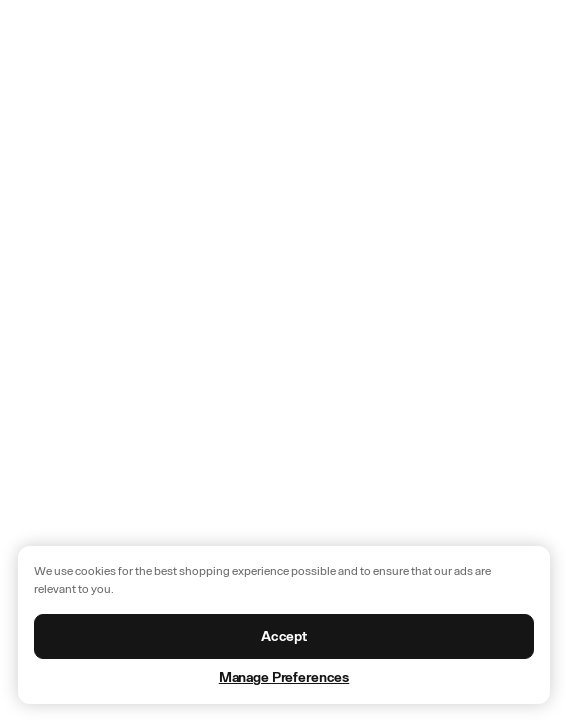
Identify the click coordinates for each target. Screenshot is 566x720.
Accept (284, 636)
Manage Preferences (284, 677)
